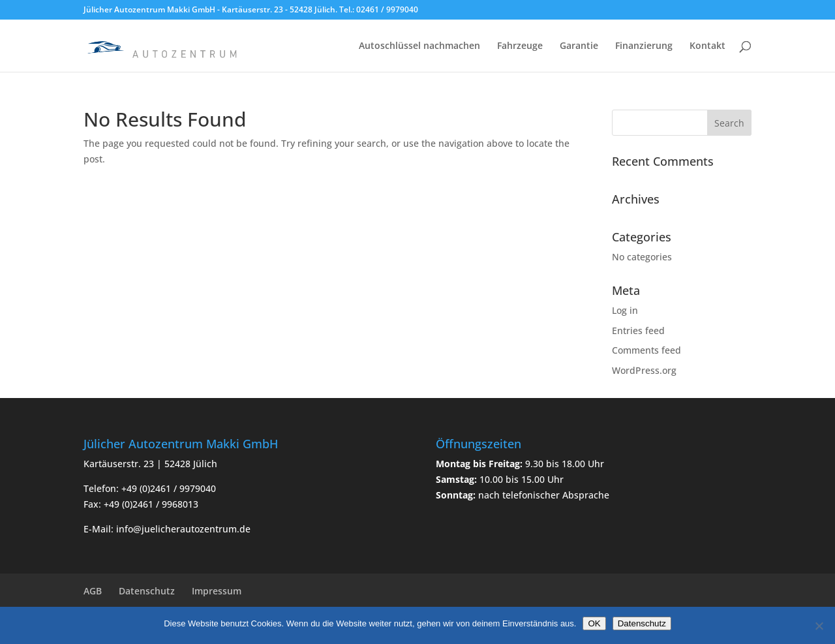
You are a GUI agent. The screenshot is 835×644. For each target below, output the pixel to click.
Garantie (579, 46)
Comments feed (646, 350)
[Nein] (819, 626)
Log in (625, 310)
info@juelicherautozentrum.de (183, 529)
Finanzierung (644, 46)
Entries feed (638, 330)
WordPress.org (644, 370)
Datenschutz (147, 591)
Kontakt (707, 46)
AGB (93, 591)
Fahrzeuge (520, 46)
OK (594, 623)
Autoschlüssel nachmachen (419, 46)
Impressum (217, 591)
